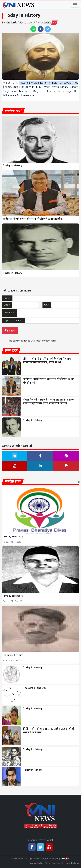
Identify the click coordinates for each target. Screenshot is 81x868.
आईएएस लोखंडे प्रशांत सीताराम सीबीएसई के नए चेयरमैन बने (48, 381)
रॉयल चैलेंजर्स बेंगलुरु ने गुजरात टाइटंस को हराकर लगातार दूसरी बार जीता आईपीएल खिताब (49, 402)
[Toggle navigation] (75, 5)
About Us (32, 863)
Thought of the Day (35, 688)
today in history (13, 655)
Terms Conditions (63, 863)
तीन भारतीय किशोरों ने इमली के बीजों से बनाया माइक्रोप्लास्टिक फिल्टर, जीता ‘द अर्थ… (47, 361)
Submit (10, 331)
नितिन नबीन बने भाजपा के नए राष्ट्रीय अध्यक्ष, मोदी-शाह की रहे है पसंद (49, 731)
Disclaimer (75, 863)
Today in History (13, 166)
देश (54, 23)
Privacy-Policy (50, 863)
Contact (40, 863)
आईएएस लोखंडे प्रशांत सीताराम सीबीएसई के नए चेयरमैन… (34, 219)
